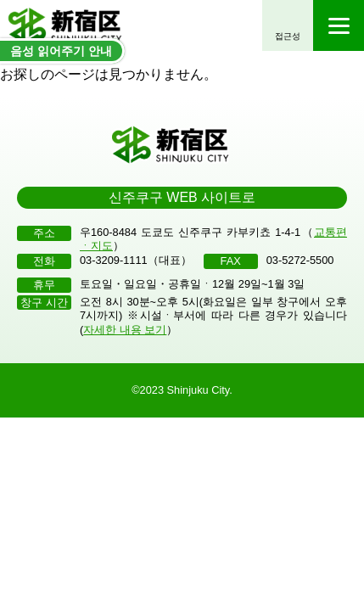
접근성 (288, 36)
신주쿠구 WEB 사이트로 (182, 197)
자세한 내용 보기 (125, 330)
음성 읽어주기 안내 (61, 51)
